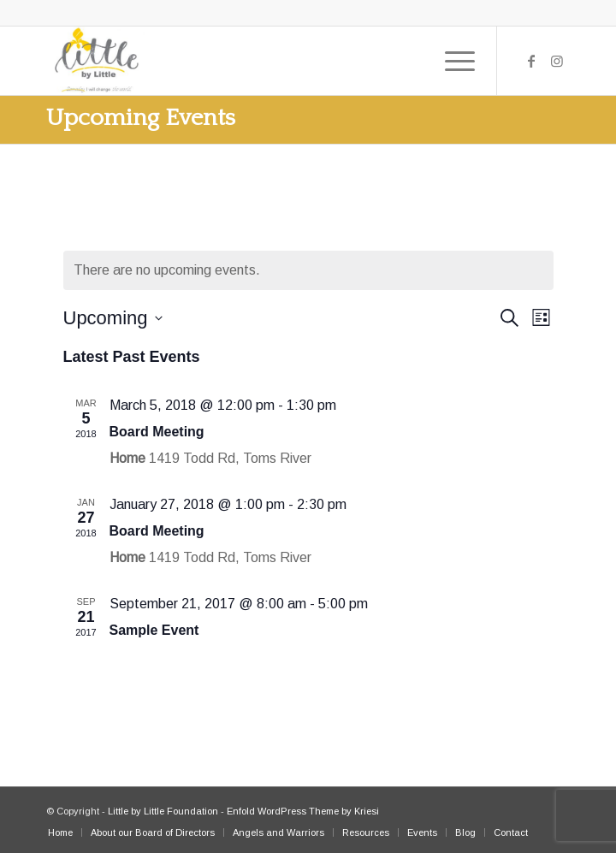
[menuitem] (60, 832)
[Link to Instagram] (557, 61)
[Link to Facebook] (531, 61)
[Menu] (451, 61)
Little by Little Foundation (163, 811)
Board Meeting (157, 432)
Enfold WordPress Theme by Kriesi (303, 811)
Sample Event (154, 630)
